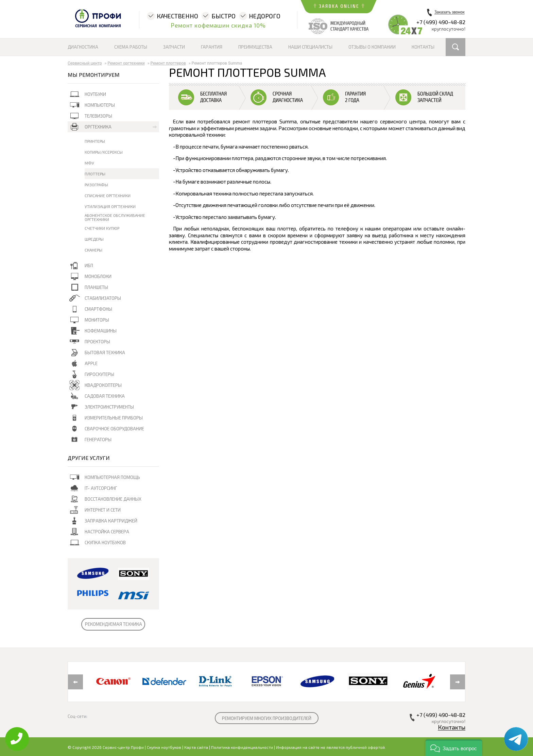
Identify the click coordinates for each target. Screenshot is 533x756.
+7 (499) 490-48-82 (441, 22)
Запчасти (174, 47)
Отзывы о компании (372, 47)
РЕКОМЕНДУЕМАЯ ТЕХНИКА (114, 624)
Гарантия (212, 47)
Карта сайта (196, 747)
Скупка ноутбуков (164, 747)
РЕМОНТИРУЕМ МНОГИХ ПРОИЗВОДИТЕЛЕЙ (267, 718)
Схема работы (131, 47)
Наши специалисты (310, 47)
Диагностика (83, 47)
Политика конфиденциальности (242, 747)
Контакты (423, 47)
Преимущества (255, 47)
